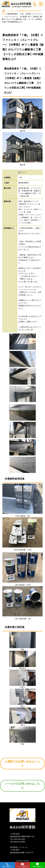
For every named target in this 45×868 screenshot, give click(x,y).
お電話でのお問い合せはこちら (22, 763)
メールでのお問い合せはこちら (22, 786)
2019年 (32, 11)
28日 (4, 14)
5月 (38, 11)
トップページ (11, 11)
